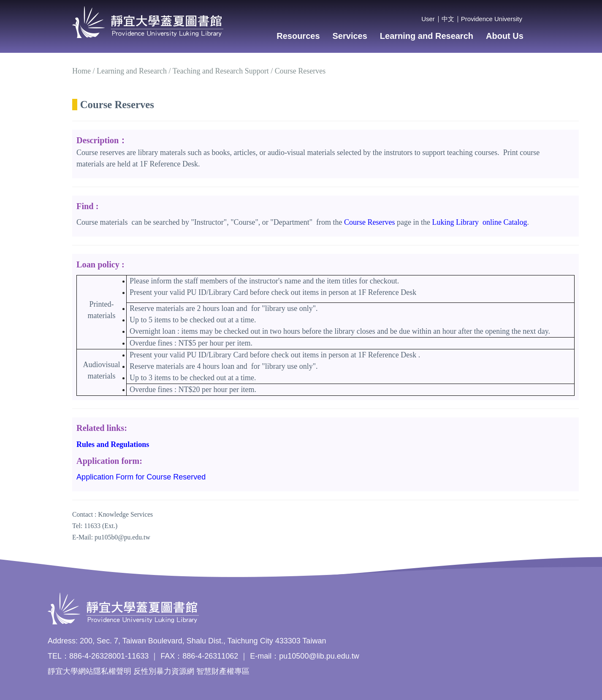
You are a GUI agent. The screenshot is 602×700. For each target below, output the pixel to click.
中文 (448, 19)
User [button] (428, 19)
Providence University (492, 19)
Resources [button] (298, 36)
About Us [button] (505, 36)
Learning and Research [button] (427, 36)
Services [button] (350, 36)
